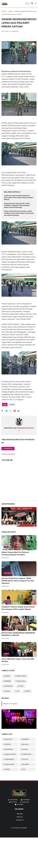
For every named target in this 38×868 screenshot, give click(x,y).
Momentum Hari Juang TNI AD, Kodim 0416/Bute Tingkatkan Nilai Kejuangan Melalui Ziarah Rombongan (17, 205)
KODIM (10, 11)
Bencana (25, 744)
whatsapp (25, 802)
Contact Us (20, 820)
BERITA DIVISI (21, 676)
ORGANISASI (9, 759)
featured (7, 573)
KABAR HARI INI (10, 754)
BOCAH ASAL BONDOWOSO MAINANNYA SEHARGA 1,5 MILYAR (18, 634)
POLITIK (25, 759)
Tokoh (6, 654)
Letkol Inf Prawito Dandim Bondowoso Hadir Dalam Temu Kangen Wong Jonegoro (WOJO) (19, 198)
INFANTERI (9, 686)
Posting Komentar (8, 454)
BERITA (8, 676)
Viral (6, 547)
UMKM (28, 691)
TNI (18, 691)
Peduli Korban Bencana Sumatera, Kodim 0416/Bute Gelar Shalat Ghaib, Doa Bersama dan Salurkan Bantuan (19, 213)
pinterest (26, 800)
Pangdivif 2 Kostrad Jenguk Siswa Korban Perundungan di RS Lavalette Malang (18, 608)
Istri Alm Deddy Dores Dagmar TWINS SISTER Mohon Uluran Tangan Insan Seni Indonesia (18, 581)
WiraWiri (24, 828)
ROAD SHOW (10, 764)
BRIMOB (8, 681)
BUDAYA (8, 744)
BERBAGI (26, 739)
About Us (20, 817)
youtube (20, 804)
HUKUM (25, 749)
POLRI (21, 686)
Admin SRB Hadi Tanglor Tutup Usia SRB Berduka (18, 660)
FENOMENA (9, 749)
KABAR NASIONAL (29, 754)
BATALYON (9, 739)
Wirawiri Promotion (10, 704)
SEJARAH (26, 764)
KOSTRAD (7, 602)
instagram (13, 800)
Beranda (4, 11)
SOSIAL (8, 691)
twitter (14, 802)
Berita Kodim (21, 681)
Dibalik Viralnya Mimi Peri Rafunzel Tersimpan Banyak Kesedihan (15, 553)
